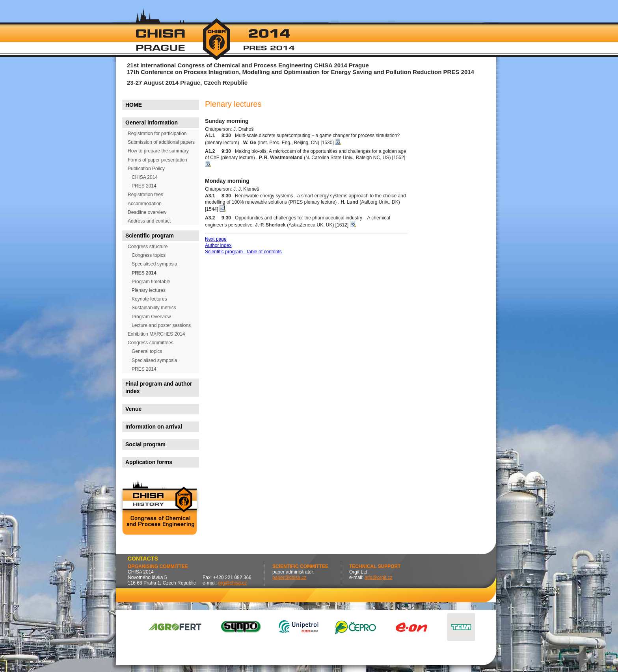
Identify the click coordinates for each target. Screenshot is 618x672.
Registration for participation (157, 134)
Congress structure (148, 247)
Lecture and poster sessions (161, 325)
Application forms (149, 462)
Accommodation (145, 204)
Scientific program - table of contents (243, 252)
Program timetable (151, 282)
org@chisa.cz (232, 583)
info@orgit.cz (378, 577)
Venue (133, 409)
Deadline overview (147, 212)
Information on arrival (154, 427)
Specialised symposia (154, 264)
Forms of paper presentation (157, 160)
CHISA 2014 (145, 177)
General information (152, 123)
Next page (216, 239)
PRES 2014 (144, 186)
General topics (147, 351)
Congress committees (151, 343)
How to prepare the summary (158, 151)
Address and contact (149, 221)
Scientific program (150, 236)
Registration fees (145, 195)
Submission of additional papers (161, 142)
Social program (145, 444)
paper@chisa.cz (289, 577)
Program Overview (151, 317)
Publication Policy (146, 169)
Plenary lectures (149, 290)
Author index (218, 245)
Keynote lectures (149, 299)
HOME (134, 105)
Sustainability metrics (154, 308)
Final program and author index (159, 387)
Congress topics (149, 255)
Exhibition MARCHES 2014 (156, 334)
